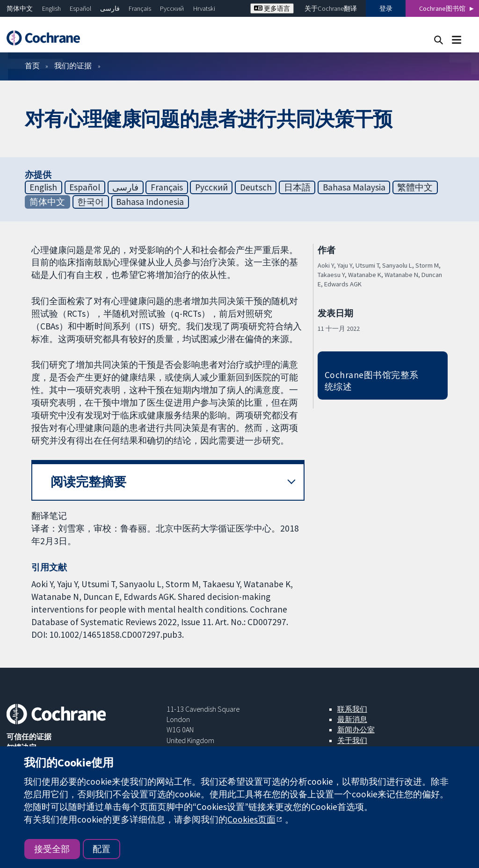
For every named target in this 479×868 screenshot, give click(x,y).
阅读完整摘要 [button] (88, 482)
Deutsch (256, 187)
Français (140, 8)
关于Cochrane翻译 (331, 8)
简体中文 (20, 8)
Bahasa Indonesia (150, 202)
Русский (172, 8)
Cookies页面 (251, 819)
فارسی (110, 8)
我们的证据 (73, 66)
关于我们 (352, 740)
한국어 (91, 202)
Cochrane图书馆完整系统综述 (372, 381)
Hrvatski (204, 8)
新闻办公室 (356, 729)
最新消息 (352, 719)
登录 (386, 8)
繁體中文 (415, 187)
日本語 (297, 187)
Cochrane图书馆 (442, 8)
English (51, 8)
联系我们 (352, 709)
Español (80, 8)
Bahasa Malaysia (354, 187)
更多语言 (272, 8)
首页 (32, 66)
